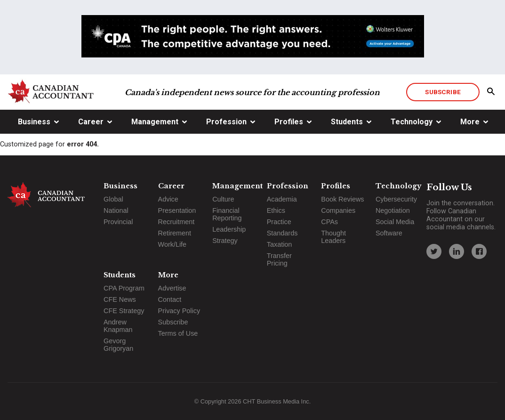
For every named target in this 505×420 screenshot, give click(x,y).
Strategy (225, 241)
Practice (279, 222)
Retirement (175, 233)
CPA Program (124, 288)
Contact (170, 299)
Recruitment (176, 222)
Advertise (172, 288)
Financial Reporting (227, 214)
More (470, 122)
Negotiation (393, 210)
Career (91, 122)
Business (34, 122)
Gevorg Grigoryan (118, 345)
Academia (282, 199)
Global (113, 199)
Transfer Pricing (279, 259)
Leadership (229, 229)
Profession (226, 122)
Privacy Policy (179, 311)
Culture (223, 199)
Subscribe (443, 92)
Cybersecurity (396, 199)
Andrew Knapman (118, 326)
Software (389, 233)
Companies (338, 210)
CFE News (120, 299)
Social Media (395, 222)
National (116, 210)
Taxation (280, 244)
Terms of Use (178, 333)
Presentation (177, 210)
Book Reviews (342, 199)
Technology (412, 122)
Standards (282, 233)
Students (347, 122)
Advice (168, 199)
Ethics (276, 210)
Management (155, 122)
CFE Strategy (124, 311)
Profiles (289, 122)
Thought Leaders (333, 237)
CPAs (329, 222)
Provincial (118, 222)
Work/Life (172, 244)
